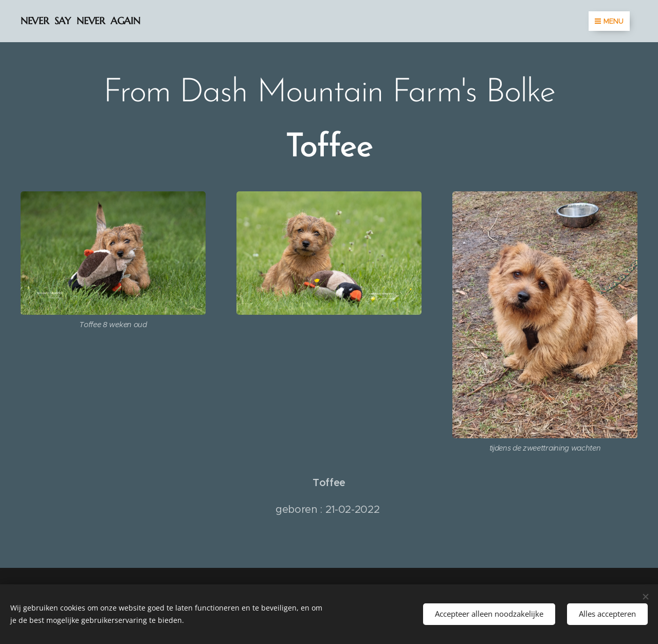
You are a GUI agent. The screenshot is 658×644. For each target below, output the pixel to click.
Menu (609, 21)
